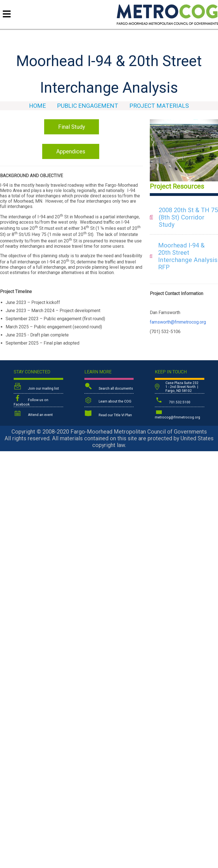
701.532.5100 (173, 401)
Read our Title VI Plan (108, 414)
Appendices (71, 151)
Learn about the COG (108, 400)
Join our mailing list (36, 387)
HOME (37, 106)
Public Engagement (88, 106)
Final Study (72, 127)
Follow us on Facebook (31, 401)
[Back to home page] (167, 23)
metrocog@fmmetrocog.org (177, 414)
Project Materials (159, 106)
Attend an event (33, 414)
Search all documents (109, 387)
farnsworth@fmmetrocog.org (178, 322)
